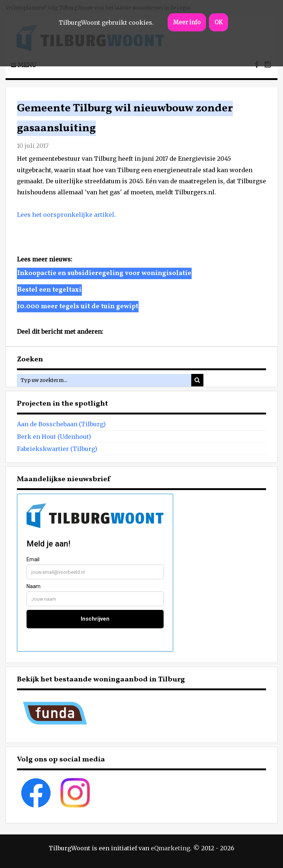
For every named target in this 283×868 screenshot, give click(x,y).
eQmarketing (170, 848)
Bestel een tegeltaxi (49, 290)
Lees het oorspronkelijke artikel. (66, 215)
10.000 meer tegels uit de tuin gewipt (78, 307)
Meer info (187, 22)
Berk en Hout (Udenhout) (54, 437)
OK (219, 22)
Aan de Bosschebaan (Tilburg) (61, 424)
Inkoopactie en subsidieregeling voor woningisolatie (104, 273)
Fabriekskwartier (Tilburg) (57, 449)
